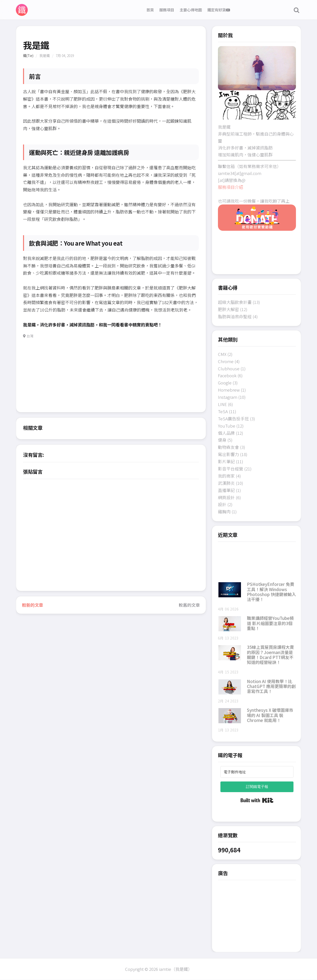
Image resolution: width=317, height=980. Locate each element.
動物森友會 (228, 447)
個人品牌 (226, 433)
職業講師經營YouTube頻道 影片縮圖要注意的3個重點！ (270, 623)
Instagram (228, 397)
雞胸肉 (224, 511)
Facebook (227, 375)
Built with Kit (257, 800)
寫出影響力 (228, 454)
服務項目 (167, 10)
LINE (222, 404)
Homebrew (229, 390)
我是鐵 (45, 56)
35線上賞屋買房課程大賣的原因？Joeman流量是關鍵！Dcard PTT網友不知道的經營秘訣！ (270, 655)
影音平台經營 (231, 469)
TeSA (223, 411)
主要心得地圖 (191, 10)
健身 (222, 440)
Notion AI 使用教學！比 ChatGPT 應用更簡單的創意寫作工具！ (271, 686)
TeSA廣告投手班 (233, 418)
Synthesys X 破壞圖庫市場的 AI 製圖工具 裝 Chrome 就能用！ (270, 715)
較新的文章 (33, 605)
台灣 (30, 336)
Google (225, 383)
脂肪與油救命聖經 (235, 316)
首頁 (150, 10)
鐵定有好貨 (219, 10)
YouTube (227, 426)
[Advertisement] (111, 377)
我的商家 (226, 476)
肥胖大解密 (228, 309)
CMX (222, 354)
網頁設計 (226, 497)
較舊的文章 (189, 605)
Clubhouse (229, 368)
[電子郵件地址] (257, 772)
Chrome (226, 361)
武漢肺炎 (226, 483)
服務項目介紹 (231, 187)
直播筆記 (226, 490)
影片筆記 (226, 461)
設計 (222, 504)
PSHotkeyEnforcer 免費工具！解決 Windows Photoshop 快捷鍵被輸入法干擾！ (271, 592)
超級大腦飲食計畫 (235, 302)
